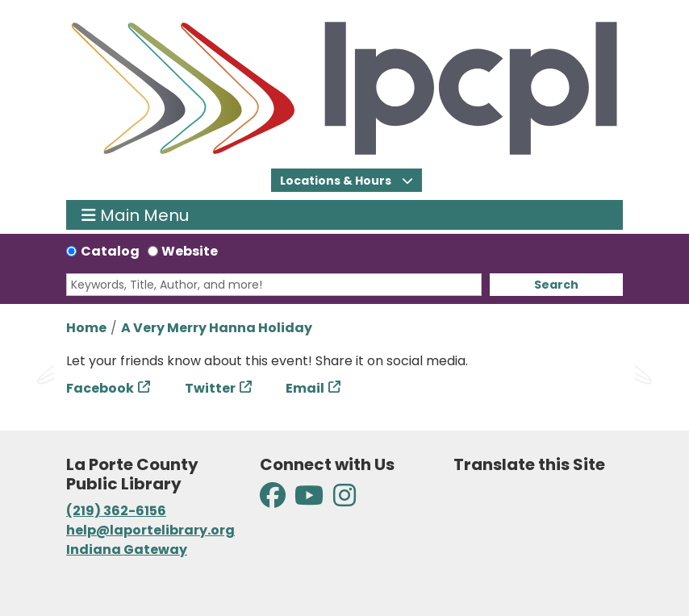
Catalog (110, 251)
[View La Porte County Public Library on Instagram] (344, 500)
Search (556, 285)
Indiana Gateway (127, 549)
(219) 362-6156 (116, 511)
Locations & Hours (337, 181)
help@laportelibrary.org (150, 530)
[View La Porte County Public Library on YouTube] (309, 500)
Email (305, 388)
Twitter (210, 388)
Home (86, 328)
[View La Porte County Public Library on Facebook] (274, 500)
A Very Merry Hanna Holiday (217, 328)
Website (190, 251)
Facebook (100, 388)
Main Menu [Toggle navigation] (135, 215)
